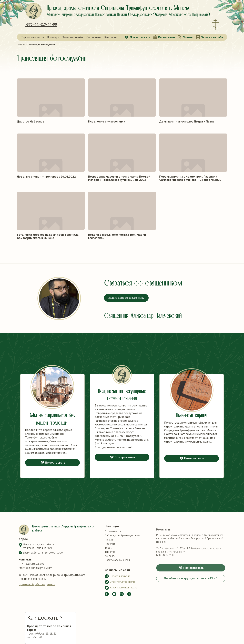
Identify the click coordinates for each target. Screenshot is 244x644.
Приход (52, 37)
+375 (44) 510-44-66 (41, 24)
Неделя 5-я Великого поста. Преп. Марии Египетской (117, 236)
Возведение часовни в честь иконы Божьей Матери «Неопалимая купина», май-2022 (119, 178)
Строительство (31, 37)
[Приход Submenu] (59, 37)
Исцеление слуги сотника (107, 122)
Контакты (111, 37)
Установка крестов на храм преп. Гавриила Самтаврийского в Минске (48, 236)
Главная (21, 45)
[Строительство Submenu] (43, 37)
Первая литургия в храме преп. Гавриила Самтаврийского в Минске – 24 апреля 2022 (190, 178)
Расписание (94, 37)
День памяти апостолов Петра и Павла (187, 122)
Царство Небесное (31, 122)
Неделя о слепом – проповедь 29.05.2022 (46, 177)
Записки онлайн (73, 37)
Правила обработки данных (37, 592)
